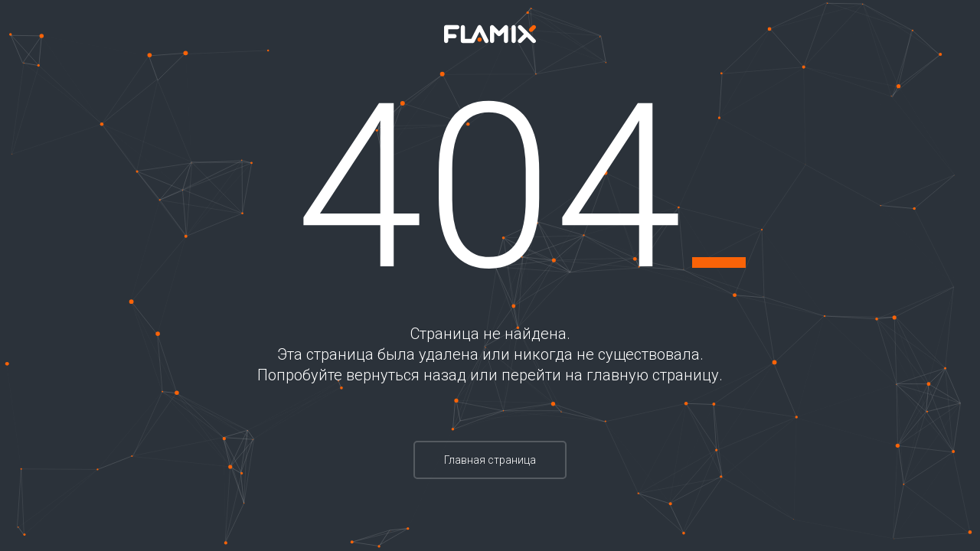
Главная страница (490, 460)
